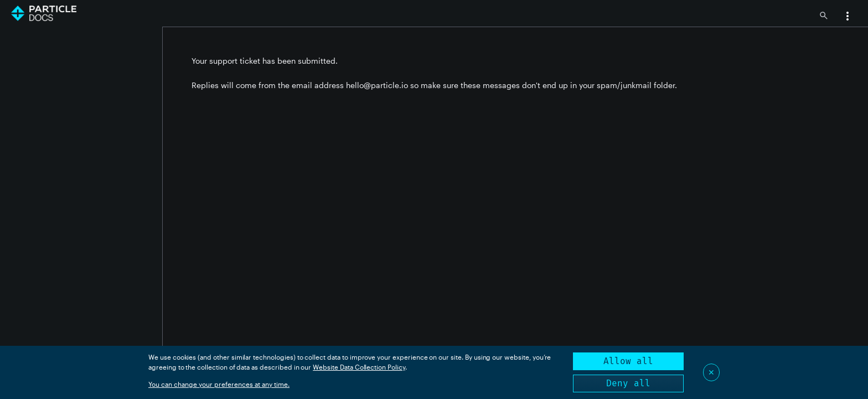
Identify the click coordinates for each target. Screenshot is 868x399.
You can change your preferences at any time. (219, 384)
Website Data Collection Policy (359, 367)
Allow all (628, 361)
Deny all (628, 383)
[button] (848, 17)
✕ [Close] (711, 372)
